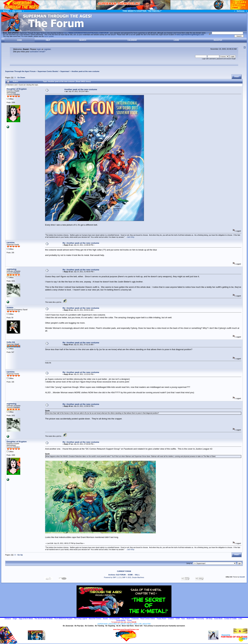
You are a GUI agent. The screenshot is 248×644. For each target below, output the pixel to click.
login (39, 49)
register (47, 49)
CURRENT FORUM (124, 571)
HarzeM (242, 577)
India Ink (11, 342)
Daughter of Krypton (17, 89)
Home (20, 40)
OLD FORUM (121, 575)
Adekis (10, 308)
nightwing (11, 269)
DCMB (130, 575)
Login (176, 40)
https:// (86, 33)
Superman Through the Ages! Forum (20, 71)
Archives (112, 575)
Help (48, 40)
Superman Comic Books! (48, 71)
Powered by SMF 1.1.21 (112, 577)
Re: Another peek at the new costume (81, 243)
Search (83, 40)
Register (218, 40)
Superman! (65, 71)
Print (237, 77)
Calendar (132, 40)
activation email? (38, 52)
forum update (49, 36)
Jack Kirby (131, 237)
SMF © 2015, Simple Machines (133, 577)
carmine (11, 243)
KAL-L (137, 575)
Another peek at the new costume (85, 71)
